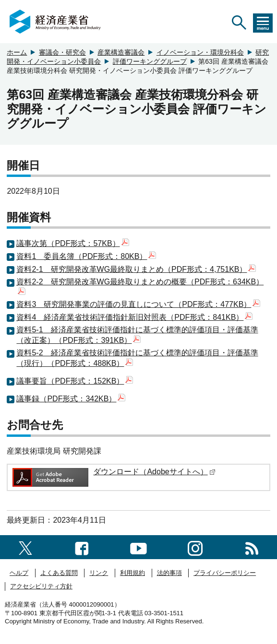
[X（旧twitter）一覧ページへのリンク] (25, 547)
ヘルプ (19, 573)
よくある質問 (59, 573)
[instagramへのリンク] (195, 547)
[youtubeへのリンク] (138, 547)
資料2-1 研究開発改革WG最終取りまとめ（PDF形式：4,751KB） (136, 269)
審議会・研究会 (62, 52)
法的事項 (169, 573)
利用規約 (132, 573)
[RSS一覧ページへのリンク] (252, 547)
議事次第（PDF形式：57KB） (72, 243)
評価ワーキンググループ (150, 61)
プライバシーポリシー (225, 573)
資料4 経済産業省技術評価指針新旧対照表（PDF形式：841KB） (134, 317)
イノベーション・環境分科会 (200, 52)
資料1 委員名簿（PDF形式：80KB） (86, 256)
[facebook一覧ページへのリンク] (82, 547)
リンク (99, 573)
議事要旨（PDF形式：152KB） (75, 381)
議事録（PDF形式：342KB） (71, 399)
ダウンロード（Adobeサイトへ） (154, 472)
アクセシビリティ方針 (41, 586)
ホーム (17, 52)
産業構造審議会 (121, 52)
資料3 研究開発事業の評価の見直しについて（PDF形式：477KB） (138, 304)
